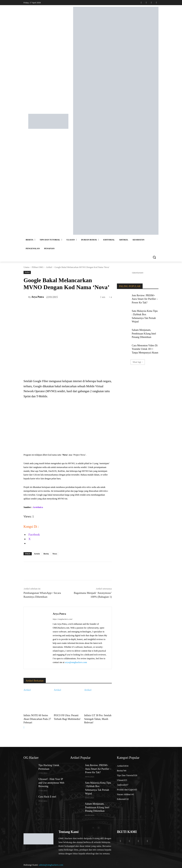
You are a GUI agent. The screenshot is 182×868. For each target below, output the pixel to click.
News (55, 554)
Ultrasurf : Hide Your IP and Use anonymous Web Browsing (51, 779)
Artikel (49, 267)
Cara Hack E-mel (46, 792)
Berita (46, 554)
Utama (26, 267)
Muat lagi (138, 352)
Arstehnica (38, 507)
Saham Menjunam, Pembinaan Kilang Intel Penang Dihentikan (142, 326)
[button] (154, 257)
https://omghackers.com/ (63, 619)
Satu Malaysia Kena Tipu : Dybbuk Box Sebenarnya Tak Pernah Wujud (145, 312)
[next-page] (24, 726)
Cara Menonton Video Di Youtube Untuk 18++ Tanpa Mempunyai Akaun (144, 340)
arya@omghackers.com (76, 662)
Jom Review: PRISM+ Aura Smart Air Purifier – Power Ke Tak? (145, 298)
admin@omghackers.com (51, 855)
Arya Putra (38, 297)
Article (37, 554)
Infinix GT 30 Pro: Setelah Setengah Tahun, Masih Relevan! (96, 718)
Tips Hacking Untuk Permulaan (47, 765)
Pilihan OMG (38, 267)
